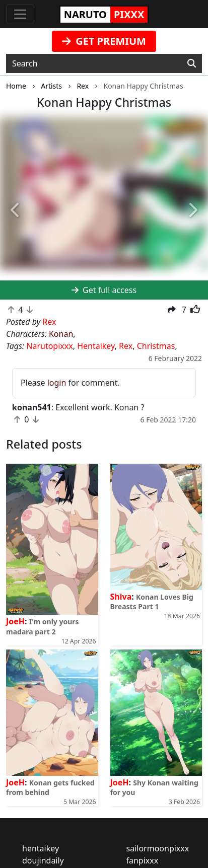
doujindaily (43, 860)
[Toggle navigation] (20, 14)
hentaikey (41, 848)
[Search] (192, 63)
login (57, 383)
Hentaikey (96, 346)
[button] (16, 210)
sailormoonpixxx (158, 848)
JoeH (15, 621)
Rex (126, 346)
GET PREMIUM (104, 41)
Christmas (156, 346)
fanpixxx (143, 860)
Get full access (104, 290)
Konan (61, 334)
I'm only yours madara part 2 (43, 626)
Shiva (121, 597)
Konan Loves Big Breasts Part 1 (152, 602)
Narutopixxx (49, 346)
